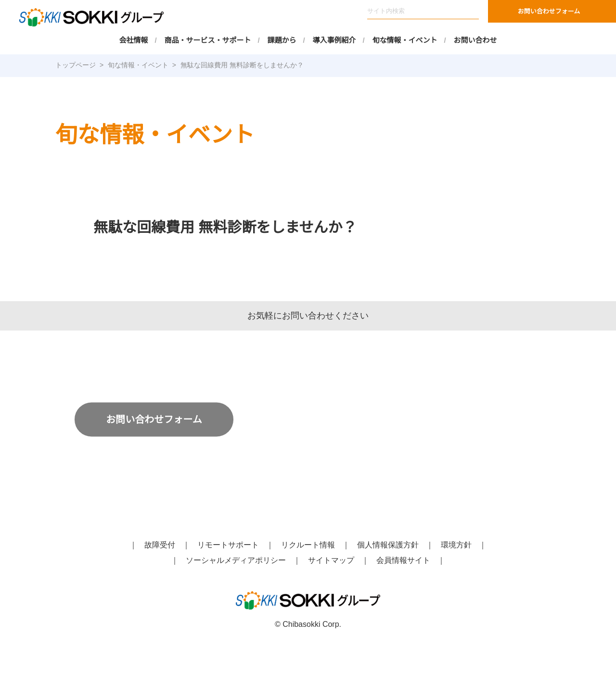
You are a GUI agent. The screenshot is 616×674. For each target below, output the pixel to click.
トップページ (76, 65)
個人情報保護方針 (388, 545)
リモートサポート (228, 545)
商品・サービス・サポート (208, 40)
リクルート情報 (308, 545)
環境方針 (456, 545)
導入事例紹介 (334, 40)
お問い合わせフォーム (549, 11)
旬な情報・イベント (405, 40)
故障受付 (160, 545)
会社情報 (134, 40)
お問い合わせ (475, 40)
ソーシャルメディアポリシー (236, 560)
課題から (282, 40)
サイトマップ (331, 560)
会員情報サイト (403, 560)
